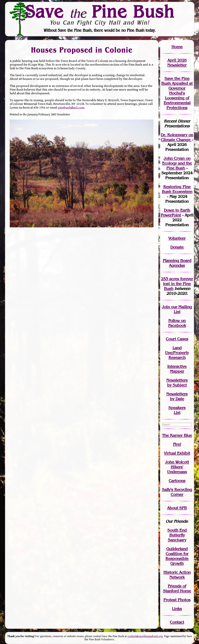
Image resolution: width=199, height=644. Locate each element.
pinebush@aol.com (71, 108)
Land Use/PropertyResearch (177, 353)
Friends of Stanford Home (177, 588)
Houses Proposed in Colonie (82, 50)
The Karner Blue (177, 435)
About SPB (177, 508)
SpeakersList (177, 410)
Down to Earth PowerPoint (176, 213)
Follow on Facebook (177, 323)
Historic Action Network (177, 575)
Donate (177, 247)
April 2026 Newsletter (177, 63)
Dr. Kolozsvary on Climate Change (177, 137)
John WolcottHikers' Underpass (177, 467)
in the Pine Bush (178, 284)
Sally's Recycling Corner (177, 492)
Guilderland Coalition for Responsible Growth (177, 556)
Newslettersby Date (177, 396)
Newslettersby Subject (177, 383)
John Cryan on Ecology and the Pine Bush (177, 163)
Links (177, 609)
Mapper (177, 371)
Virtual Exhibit (177, 453)
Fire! (177, 444)
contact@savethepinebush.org (145, 636)
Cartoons (177, 481)
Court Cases (177, 339)
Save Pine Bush (100, 12)
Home (177, 47)
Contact (177, 622)
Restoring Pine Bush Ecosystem (177, 189)
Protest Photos (177, 600)
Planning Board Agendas (177, 263)
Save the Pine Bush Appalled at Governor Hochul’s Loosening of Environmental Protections (177, 93)
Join (166, 307)
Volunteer (177, 238)
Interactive (177, 366)
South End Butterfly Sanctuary (177, 535)
